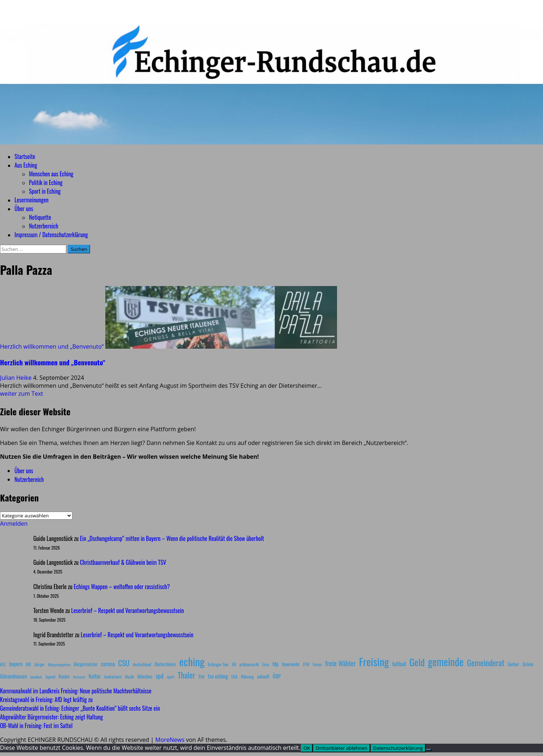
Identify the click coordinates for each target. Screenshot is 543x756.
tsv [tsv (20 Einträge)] (201, 676)
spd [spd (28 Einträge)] (160, 676)
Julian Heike (16, 378)
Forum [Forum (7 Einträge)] (317, 664)
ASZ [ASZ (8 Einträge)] (3, 664)
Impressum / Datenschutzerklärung (51, 235)
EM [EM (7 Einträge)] (234, 664)
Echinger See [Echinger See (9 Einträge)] (218, 664)
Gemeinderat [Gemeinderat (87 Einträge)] (486, 662)
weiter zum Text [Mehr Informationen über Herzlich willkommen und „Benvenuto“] (22, 394)
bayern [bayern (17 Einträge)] (16, 664)
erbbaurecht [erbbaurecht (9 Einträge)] (249, 664)
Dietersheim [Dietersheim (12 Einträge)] (165, 664)
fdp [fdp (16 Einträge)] (275, 664)
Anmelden (14, 524)
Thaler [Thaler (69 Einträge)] (186, 675)
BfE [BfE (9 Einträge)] (28, 664)
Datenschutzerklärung (398, 748)
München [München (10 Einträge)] (145, 677)
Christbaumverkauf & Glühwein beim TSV (123, 562)
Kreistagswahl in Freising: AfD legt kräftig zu (46, 700)
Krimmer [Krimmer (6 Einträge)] (79, 677)
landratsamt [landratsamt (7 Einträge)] (113, 677)
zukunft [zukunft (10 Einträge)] (263, 677)
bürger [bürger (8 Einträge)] (39, 664)
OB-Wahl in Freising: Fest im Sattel (36, 726)
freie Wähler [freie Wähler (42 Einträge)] (340, 663)
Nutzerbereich (44, 226)
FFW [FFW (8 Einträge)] (306, 664)
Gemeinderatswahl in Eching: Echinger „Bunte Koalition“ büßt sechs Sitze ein (80, 708)
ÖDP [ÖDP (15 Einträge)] (277, 676)
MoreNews (170, 740)
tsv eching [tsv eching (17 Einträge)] (218, 676)
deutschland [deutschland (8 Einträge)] (142, 664)
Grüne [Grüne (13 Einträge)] (528, 664)
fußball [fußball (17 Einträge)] (399, 664)
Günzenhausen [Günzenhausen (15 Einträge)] (13, 676)
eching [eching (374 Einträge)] (192, 661)
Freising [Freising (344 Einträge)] (374, 661)
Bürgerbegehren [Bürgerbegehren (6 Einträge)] (59, 664)
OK (307, 748)
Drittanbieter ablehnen (341, 748)
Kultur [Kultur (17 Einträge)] (95, 676)
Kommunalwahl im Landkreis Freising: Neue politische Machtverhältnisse (76, 691)
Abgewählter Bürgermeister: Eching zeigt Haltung (51, 717)
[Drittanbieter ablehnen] (429, 750)
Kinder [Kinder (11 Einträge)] (64, 676)
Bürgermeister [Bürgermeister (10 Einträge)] (85, 664)
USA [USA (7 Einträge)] (234, 677)
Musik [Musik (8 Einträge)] (129, 677)
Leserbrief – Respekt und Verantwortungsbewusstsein (128, 610)
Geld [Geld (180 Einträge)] (417, 662)
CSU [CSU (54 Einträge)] (124, 663)
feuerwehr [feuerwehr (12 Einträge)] (291, 664)
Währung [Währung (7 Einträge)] (247, 677)
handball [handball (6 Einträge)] (36, 677)
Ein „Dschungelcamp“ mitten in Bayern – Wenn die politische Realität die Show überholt (172, 538)
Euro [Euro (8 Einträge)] (266, 664)
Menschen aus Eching (51, 174)
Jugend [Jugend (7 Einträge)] (50, 677)
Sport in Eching (45, 191)
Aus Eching (26, 165)
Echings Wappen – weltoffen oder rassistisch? (122, 587)
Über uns (24, 209)
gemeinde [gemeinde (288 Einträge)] (446, 661)
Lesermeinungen (31, 200)
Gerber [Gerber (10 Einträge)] (513, 664)
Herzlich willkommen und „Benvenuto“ (52, 346)
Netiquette (40, 217)
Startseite (25, 156)
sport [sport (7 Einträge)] (171, 677)
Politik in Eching (46, 182)
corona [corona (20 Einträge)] (108, 664)
